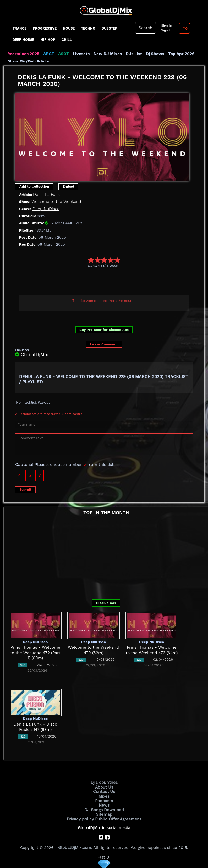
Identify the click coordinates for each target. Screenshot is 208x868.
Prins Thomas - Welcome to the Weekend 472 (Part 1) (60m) (35, 653)
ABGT (48, 54)
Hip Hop (48, 40)
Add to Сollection (34, 187)
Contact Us (104, 791)
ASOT (62, 54)
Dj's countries (104, 783)
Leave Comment (104, 344)
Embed (68, 187)
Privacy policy (81, 818)
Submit (25, 489)
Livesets (80, 54)
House (69, 28)
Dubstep (110, 28)
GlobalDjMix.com (75, 846)
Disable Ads (106, 603)
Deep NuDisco (46, 209)
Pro (183, 28)
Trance (20, 28)
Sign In (166, 26)
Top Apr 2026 (178, 54)
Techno (88, 28)
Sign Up (166, 30)
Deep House (23, 40)
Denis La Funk (46, 194)
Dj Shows (152, 54)
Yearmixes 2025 (23, 54)
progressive (45, 28)
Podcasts (104, 800)
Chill (67, 40)
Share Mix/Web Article (28, 61)
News (104, 804)
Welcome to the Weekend (55, 202)
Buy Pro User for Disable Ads (104, 330)
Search (145, 28)
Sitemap (104, 813)
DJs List (132, 54)
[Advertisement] (111, 282)
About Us (104, 787)
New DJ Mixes (106, 54)
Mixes (104, 796)
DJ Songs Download (104, 809)
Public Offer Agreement (118, 818)
